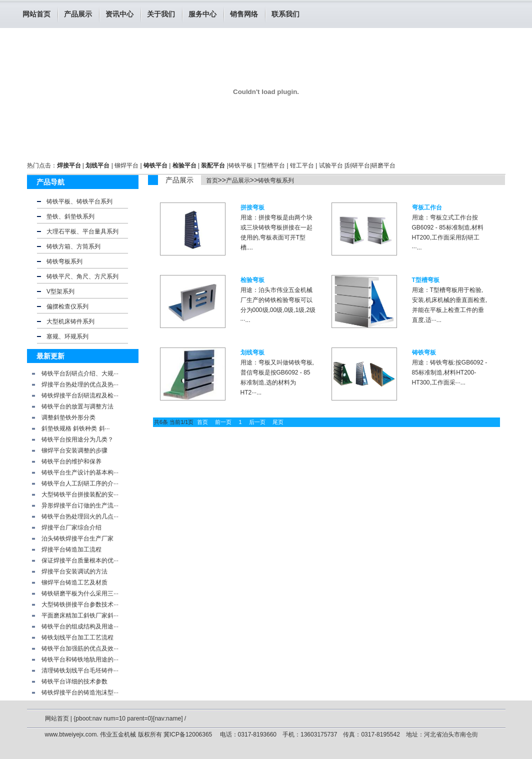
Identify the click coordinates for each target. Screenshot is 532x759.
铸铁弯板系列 (276, 180)
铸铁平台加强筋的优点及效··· (80, 648)
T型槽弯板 (426, 280)
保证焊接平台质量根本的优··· (80, 560)
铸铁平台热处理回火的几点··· (80, 516)
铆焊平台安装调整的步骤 (74, 450)
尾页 (278, 422)
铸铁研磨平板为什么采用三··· (80, 593)
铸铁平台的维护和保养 (71, 461)
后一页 (257, 422)
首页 (212, 180)
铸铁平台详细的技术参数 (74, 681)
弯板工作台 (427, 207)
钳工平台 (302, 165)
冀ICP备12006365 (189, 734)
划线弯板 (252, 352)
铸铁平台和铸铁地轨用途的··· (80, 659)
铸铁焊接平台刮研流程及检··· (80, 395)
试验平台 (331, 165)
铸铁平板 (240, 165)
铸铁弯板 (424, 352)
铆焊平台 (126, 165)
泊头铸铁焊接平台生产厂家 (77, 538)
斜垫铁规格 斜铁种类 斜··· (76, 428)
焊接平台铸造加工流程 (71, 549)
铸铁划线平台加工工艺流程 (77, 637)
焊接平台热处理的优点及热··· (80, 384)
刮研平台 (358, 165)
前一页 (223, 422)
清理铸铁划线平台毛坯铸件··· (80, 670)
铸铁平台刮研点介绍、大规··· (80, 373)
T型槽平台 (271, 165)
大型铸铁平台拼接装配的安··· (80, 494)
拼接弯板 (252, 207)
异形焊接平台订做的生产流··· (80, 505)
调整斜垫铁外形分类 (68, 417)
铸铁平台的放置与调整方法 (77, 406)
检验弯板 (252, 280)
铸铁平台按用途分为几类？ (77, 439)
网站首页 (36, 14)
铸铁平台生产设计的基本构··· (80, 472)
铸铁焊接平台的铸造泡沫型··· (80, 692)
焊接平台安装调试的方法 (74, 571)
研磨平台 (383, 165)
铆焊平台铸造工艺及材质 (74, 582)
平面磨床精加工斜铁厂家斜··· (80, 615)
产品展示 (238, 180)
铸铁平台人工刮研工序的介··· (80, 483)
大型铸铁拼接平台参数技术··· (80, 604)
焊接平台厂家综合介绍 (71, 527)
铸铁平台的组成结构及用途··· (80, 626)
